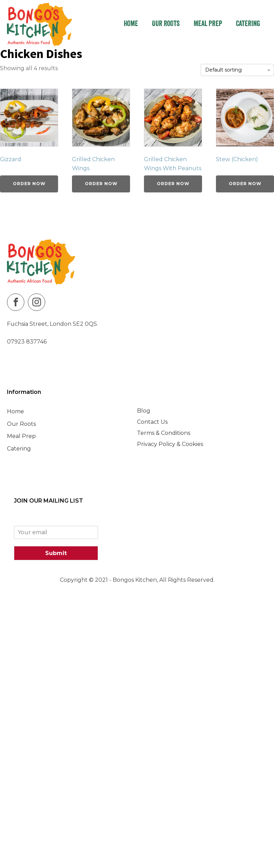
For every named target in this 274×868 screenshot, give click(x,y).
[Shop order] (237, 70)
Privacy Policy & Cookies (170, 444)
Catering (248, 24)
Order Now (29, 184)
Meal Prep (208, 24)
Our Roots (166, 24)
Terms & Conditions (164, 433)
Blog (144, 411)
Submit (56, 553)
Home (131, 24)
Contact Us (152, 422)
